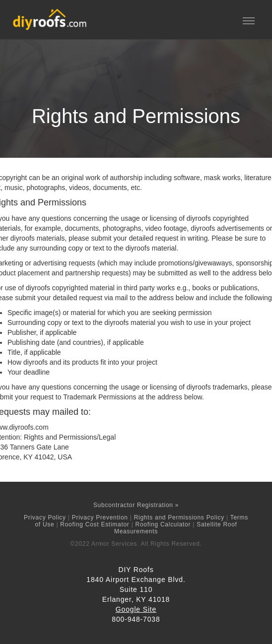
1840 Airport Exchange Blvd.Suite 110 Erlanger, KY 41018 (136, 589)
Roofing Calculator (163, 524)
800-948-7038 (136, 619)
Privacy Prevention (100, 517)
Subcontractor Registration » (136, 505)
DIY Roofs (136, 570)
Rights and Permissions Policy (179, 517)
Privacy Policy (45, 517)
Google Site (136, 609)
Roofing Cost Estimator (95, 524)
